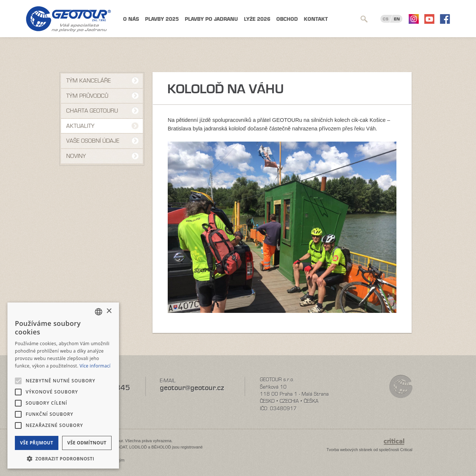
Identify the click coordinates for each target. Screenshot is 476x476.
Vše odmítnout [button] (87, 443)
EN (397, 19)
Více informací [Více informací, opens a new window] (95, 366)
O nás (131, 19)
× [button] (109, 311)
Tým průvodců (87, 96)
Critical (406, 450)
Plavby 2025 (162, 19)
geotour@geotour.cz (192, 388)
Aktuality (80, 126)
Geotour (68, 19)
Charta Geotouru (92, 111)
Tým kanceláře (89, 81)
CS (386, 19)
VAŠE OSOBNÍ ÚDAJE (93, 141)
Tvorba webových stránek (349, 450)
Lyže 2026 (257, 19)
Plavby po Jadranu (211, 19)
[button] (63, 458)
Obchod (287, 19)
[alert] (63, 386)
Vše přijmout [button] (37, 443)
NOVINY (76, 156)
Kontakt (316, 19)
